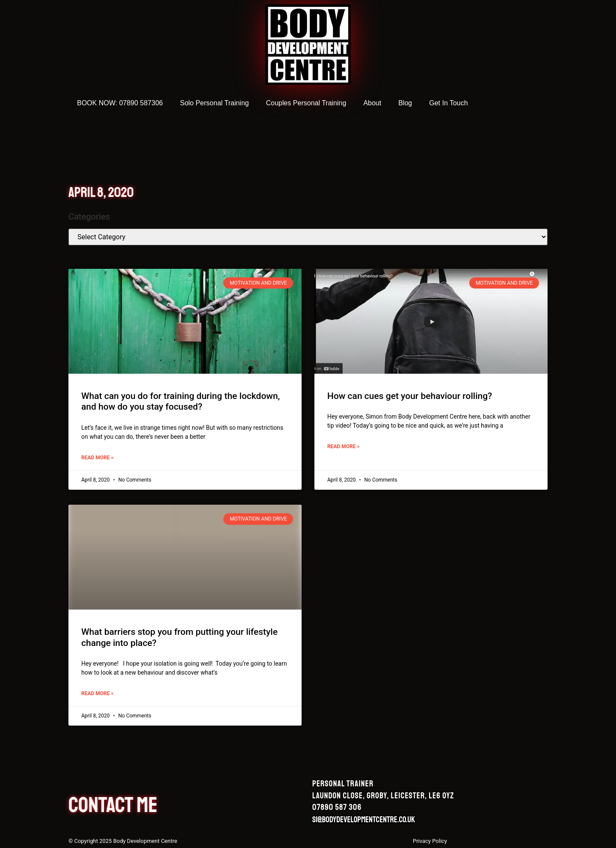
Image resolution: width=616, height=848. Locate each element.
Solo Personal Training (215, 103)
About (372, 103)
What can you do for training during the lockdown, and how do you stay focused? (181, 401)
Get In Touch (448, 103)
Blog (405, 103)
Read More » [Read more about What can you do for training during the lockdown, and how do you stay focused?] (97, 458)
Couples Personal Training (306, 103)
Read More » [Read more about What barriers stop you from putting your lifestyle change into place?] (97, 693)
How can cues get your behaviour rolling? (410, 396)
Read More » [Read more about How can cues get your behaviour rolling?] (343, 446)
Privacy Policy (430, 841)
